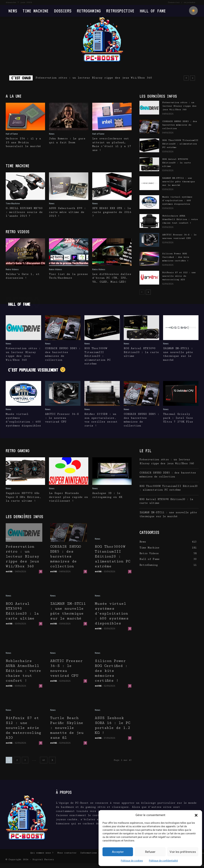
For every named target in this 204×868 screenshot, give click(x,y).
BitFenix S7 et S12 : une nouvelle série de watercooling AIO (179, 276)
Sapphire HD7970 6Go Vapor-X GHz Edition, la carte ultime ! (24, 497)
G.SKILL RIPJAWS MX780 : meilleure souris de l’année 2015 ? (24, 212)
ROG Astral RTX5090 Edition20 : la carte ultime (177, 163)
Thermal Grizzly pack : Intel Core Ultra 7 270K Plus (178, 418)
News (52, 134)
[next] (192, 78)
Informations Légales (94, 858)
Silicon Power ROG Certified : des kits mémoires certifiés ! (176, 257)
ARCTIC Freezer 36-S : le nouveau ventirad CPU (62, 418)
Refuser (150, 852)
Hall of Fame (12, 134)
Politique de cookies (132, 861)
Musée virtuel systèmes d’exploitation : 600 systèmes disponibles (177, 200)
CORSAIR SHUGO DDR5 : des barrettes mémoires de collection (180, 125)
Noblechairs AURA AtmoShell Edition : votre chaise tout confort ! (180, 219)
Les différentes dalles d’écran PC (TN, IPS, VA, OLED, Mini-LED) (112, 278)
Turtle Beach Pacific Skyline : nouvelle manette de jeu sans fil (68, 728)
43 (44, 765)
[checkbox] (193, 11)
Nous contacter (67, 858)
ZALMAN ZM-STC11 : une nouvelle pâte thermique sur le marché (179, 182)
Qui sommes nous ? (42, 858)
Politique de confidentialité (163, 861)
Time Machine (13, 203)
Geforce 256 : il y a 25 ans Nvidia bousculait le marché (23, 142)
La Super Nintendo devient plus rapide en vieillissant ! (68, 497)
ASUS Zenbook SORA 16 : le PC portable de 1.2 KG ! (112, 725)
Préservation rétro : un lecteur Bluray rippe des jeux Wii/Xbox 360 (94, 78)
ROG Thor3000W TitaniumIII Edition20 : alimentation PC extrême (180, 144)
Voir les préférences (183, 852)
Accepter (118, 852)
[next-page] (148, 292)
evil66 (9, 571)
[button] (196, 815)
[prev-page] (142, 292)
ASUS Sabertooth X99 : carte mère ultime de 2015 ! (67, 212)
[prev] (186, 78)
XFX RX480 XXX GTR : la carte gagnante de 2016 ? (112, 212)
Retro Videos (12, 269)
